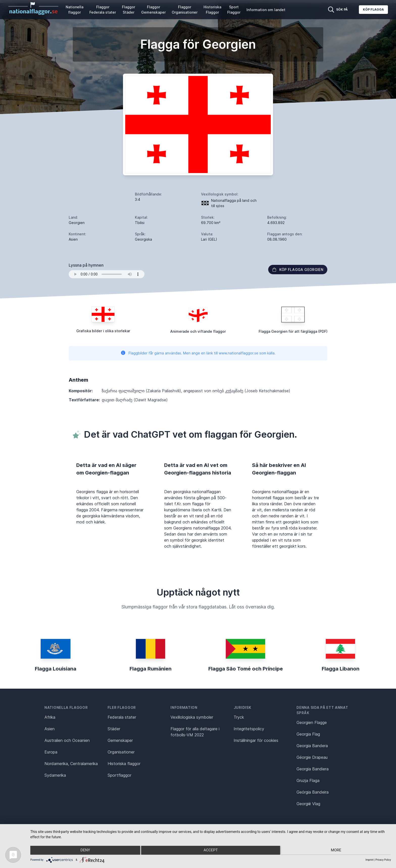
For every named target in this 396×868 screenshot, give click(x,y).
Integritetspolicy (249, 729)
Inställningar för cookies (256, 740)
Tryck (239, 717)
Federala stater (122, 717)
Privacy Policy (383, 860)
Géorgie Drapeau (312, 757)
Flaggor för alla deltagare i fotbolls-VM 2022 (195, 732)
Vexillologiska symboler (192, 717)
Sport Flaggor (234, 10)
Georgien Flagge (312, 722)
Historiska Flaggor (212, 10)
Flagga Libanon (341, 669)
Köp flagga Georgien (298, 270)
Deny (84, 851)
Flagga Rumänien (151, 669)
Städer (114, 729)
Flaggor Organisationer (185, 10)
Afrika (50, 717)
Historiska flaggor (124, 764)
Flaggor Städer (129, 10)
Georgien (77, 223)
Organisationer (121, 752)
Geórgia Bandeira (313, 792)
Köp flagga (373, 9)
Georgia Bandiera (313, 769)
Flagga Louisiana (56, 669)
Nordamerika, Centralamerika (71, 764)
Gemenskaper (120, 740)
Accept (211, 851)
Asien (49, 729)
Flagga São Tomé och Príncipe (246, 669)
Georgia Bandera (312, 746)
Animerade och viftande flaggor (198, 331)
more (337, 851)
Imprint (369, 860)
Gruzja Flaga (308, 780)
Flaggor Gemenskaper (153, 10)
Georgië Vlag (308, 804)
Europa (51, 752)
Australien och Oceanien (67, 740)
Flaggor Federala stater (103, 10)
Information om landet (266, 10)
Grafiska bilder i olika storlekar (103, 331)
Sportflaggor (119, 775)
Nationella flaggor (75, 10)
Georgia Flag (308, 734)
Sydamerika (55, 775)
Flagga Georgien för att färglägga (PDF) (293, 331)
